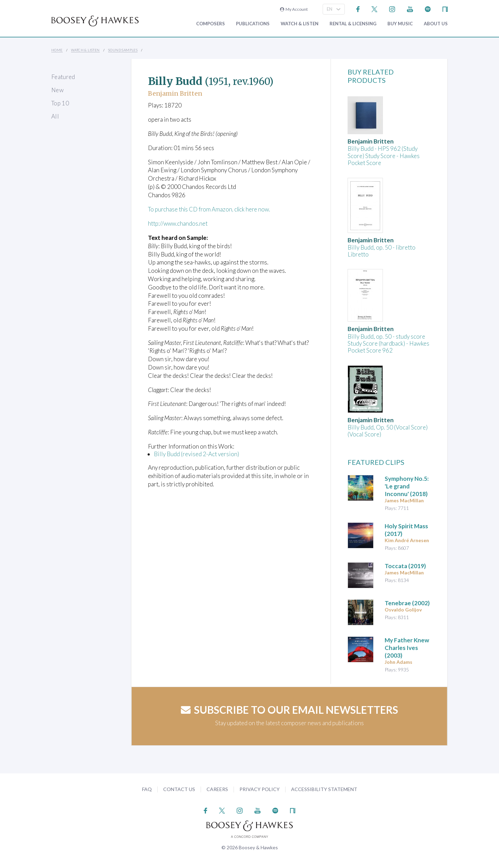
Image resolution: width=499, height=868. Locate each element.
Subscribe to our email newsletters (290, 710)
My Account (294, 9)
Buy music (400, 24)
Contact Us (179, 789)
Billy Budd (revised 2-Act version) (196, 454)
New (58, 90)
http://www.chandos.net (178, 223)
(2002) (407, 603)
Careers (217, 789)
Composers (211, 24)
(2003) (407, 648)
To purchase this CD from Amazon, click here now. (211, 209)
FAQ (147, 789)
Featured (63, 77)
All (55, 116)
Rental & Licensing (353, 24)
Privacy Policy (260, 789)
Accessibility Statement (324, 789)
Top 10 (60, 103)
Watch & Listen (300, 24)
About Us (436, 24)
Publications (253, 24)
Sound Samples (123, 50)
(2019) (405, 566)
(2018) (407, 486)
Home (57, 50)
